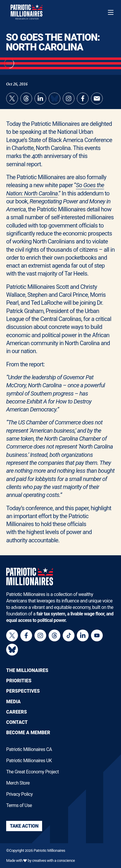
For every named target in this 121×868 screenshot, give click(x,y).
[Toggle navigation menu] (111, 12)
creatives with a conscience (53, 860)
